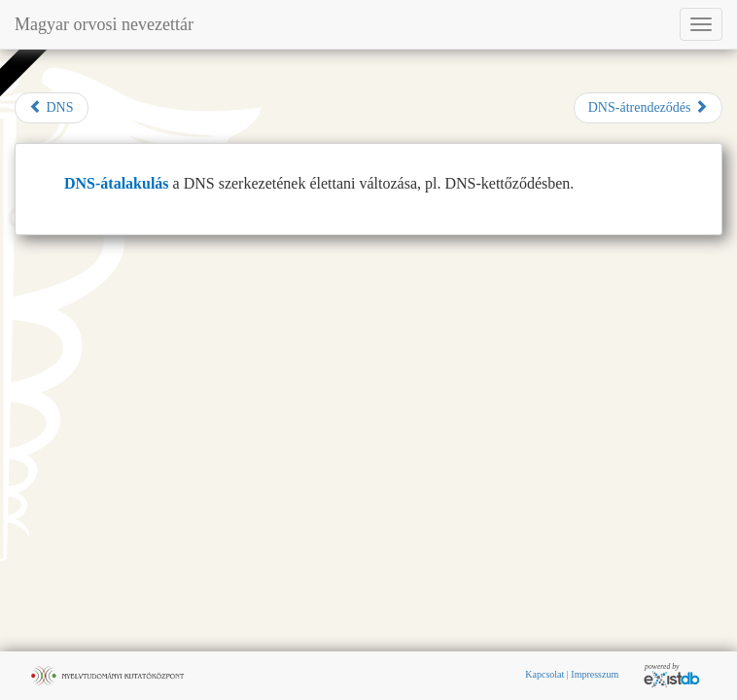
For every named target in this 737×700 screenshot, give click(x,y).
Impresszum (595, 674)
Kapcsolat (544, 674)
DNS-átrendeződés (648, 107)
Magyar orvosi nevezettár (104, 24)
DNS (52, 107)
